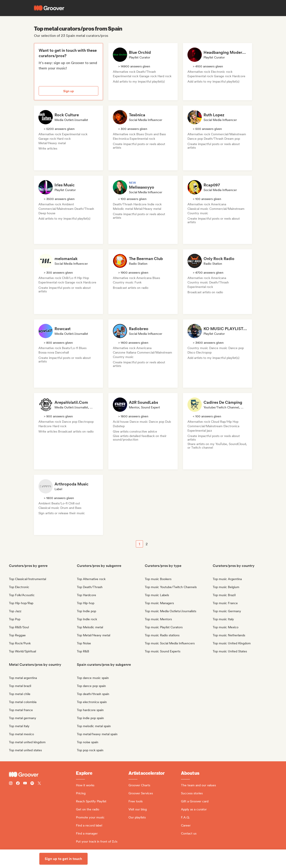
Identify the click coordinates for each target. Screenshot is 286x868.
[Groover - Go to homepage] (42, 774)
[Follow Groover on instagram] (11, 784)
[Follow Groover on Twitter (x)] (39, 784)
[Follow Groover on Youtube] (25, 784)
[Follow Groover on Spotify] (32, 784)
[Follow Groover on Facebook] (18, 784)
